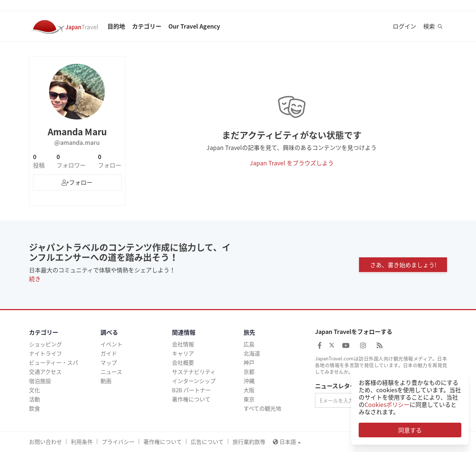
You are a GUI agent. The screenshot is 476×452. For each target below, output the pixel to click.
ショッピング (45, 344)
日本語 (287, 442)
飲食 (34, 408)
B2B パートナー (191, 390)
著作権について (191, 399)
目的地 (116, 26)
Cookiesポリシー (387, 404)
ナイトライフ (45, 353)
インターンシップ (194, 381)
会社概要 (183, 363)
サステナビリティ (194, 372)
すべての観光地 (262, 408)
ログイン (404, 26)
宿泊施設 (40, 381)
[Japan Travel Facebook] (320, 345)
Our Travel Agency (194, 26)
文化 (34, 390)
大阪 (249, 390)
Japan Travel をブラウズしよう (292, 163)
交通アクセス (45, 372)
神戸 (249, 363)
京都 (249, 372)
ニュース (111, 372)
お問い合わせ (45, 442)
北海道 (252, 353)
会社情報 (183, 344)
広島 (249, 344)
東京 (249, 399)
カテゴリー (147, 26)
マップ (109, 363)
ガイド (109, 353)
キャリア (183, 353)
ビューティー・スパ (54, 363)
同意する (410, 430)
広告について (207, 442)
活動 (34, 399)
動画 (106, 381)
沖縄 (249, 381)
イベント (111, 344)
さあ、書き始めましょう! (403, 265)
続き (35, 279)
